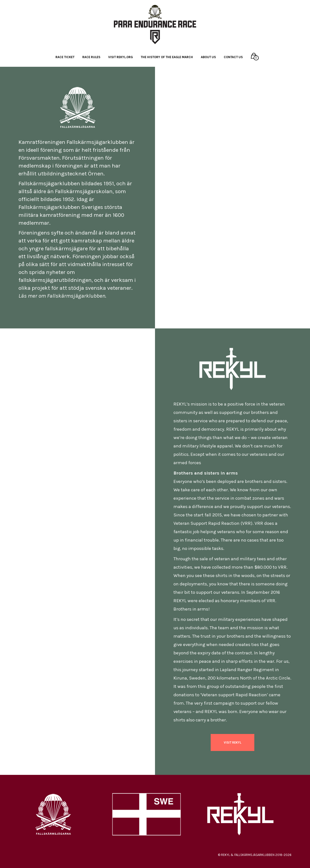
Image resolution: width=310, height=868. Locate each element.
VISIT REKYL (232, 742)
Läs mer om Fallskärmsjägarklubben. (62, 296)
